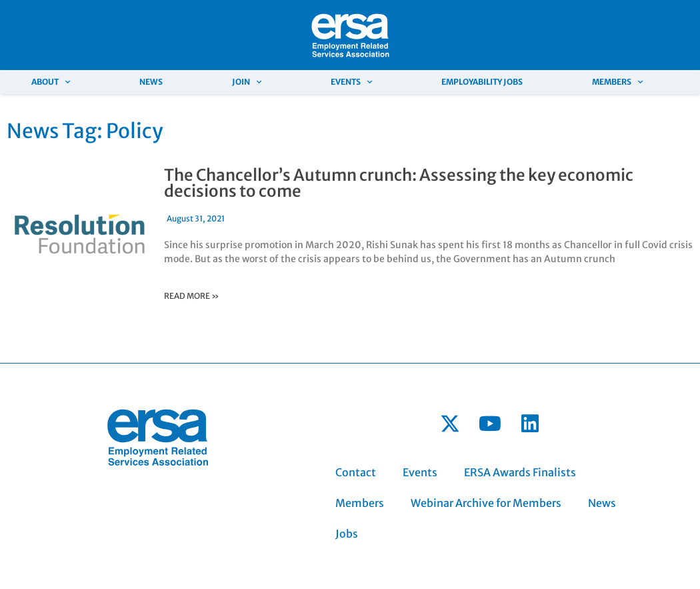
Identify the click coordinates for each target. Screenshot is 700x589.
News (151, 82)
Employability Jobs (482, 82)
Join (247, 82)
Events (351, 82)
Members (617, 82)
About (51, 82)
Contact (356, 472)
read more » (192, 296)
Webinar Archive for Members (486, 503)
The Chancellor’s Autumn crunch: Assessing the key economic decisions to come (399, 183)
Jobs (347, 534)
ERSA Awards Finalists (520, 472)
